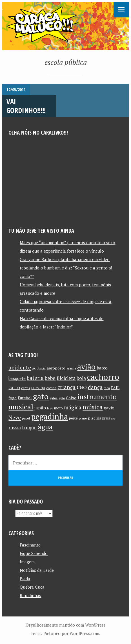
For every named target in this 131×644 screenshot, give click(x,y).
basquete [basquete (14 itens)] (17, 378)
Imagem (27, 562)
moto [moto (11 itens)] (58, 408)
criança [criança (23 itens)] (66, 387)
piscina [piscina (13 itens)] (95, 418)
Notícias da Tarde (37, 570)
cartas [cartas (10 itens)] (26, 388)
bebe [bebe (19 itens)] (50, 378)
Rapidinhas (30, 595)
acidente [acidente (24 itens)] (20, 367)
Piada (25, 579)
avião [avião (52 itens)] (86, 367)
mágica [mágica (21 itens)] (73, 407)
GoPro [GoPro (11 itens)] (71, 398)
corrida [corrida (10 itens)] (51, 388)
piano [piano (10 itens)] (83, 418)
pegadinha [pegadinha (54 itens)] (49, 417)
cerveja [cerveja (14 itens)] (38, 388)
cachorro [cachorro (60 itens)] (103, 377)
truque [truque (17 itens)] (29, 428)
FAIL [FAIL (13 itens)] (115, 388)
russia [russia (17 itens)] (15, 428)
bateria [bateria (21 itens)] (35, 378)
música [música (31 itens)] (93, 407)
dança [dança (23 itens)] (95, 387)
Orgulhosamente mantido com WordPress (66, 625)
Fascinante (30, 545)
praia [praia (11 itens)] (106, 418)
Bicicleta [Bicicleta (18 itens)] (66, 378)
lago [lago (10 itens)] (50, 408)
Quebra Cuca (32, 587)
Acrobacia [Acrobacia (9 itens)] (39, 368)
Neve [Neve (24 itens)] (15, 417)
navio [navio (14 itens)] (109, 408)
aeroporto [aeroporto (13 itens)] (56, 368)
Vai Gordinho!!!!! (26, 106)
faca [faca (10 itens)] (107, 388)
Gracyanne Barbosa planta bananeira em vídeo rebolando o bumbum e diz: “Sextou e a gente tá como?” (66, 268)
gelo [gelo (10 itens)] (62, 398)
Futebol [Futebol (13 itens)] (25, 398)
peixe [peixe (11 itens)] (73, 418)
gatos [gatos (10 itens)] (54, 398)
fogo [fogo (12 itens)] (13, 398)
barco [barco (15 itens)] (102, 368)
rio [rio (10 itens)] (113, 418)
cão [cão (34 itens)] (82, 387)
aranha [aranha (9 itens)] (71, 368)
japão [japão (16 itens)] (40, 408)
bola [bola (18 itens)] (81, 378)
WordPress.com (84, 633)
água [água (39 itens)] (45, 427)
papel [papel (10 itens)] (26, 418)
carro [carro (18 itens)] (14, 387)
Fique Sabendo (34, 553)
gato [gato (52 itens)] (41, 396)
